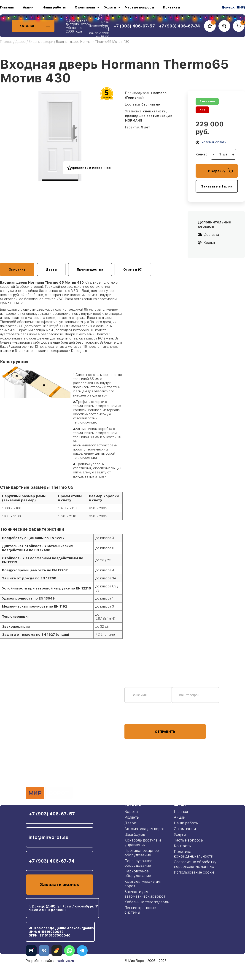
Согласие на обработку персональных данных (195, 864)
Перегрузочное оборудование (138, 863)
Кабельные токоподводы (147, 902)
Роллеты (132, 817)
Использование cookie (194, 872)
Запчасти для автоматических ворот (145, 894)
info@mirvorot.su (48, 837)
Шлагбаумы (135, 835)
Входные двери (41, 42)
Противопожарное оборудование (142, 853)
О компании (85, 7)
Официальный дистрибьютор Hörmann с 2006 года (77, 26)
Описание (17, 269)
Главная (7, 7)
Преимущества (90, 269)
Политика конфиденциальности (194, 854)
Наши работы (54, 7)
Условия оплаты (214, 142)
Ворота (131, 812)
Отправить (165, 732)
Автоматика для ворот (145, 829)
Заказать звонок (60, 885)
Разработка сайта (40, 961)
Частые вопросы (140, 7)
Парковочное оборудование (138, 873)
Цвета (51, 269)
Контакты (172, 7)
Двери (20, 42)
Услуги (110, 7)
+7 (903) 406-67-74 (52, 861)
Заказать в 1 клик (217, 186)
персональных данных (142, 715)
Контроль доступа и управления (143, 843)
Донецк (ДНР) (233, 7)
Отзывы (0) (133, 269)
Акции (28, 7)
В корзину (221, 171)
